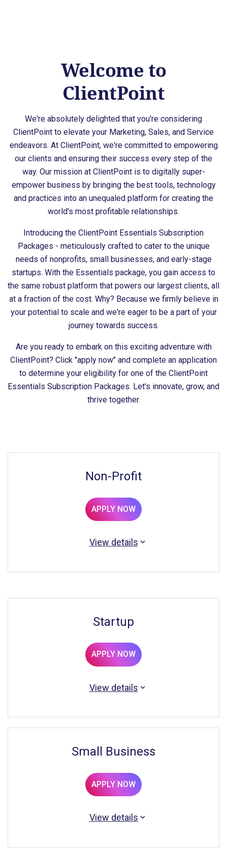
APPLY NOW (113, 509)
